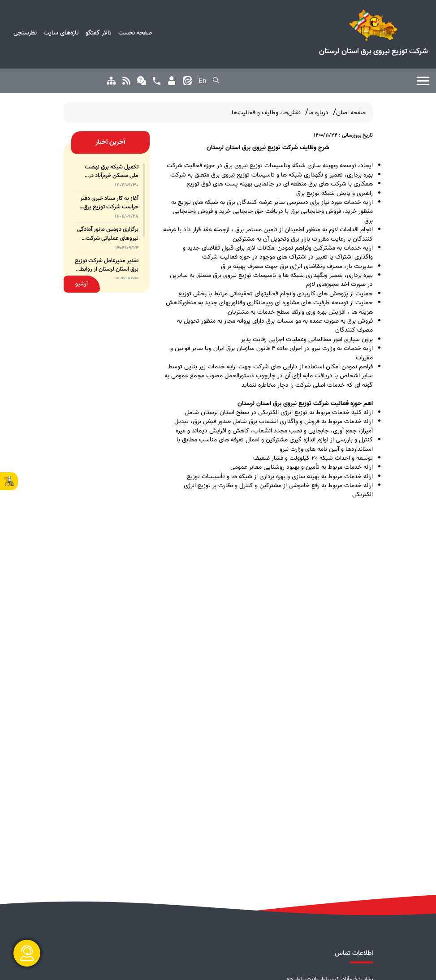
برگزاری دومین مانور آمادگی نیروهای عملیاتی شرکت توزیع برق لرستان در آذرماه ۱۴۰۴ (108, 233)
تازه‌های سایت (61, 33)
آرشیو (82, 284)
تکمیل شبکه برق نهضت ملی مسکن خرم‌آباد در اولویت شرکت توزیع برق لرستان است (111, 171)
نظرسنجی (25, 33)
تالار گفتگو (99, 33)
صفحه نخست (135, 33)
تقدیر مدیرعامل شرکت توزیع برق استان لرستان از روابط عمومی (107, 265)
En (202, 81)
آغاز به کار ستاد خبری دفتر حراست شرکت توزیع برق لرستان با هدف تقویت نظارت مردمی (109, 203)
